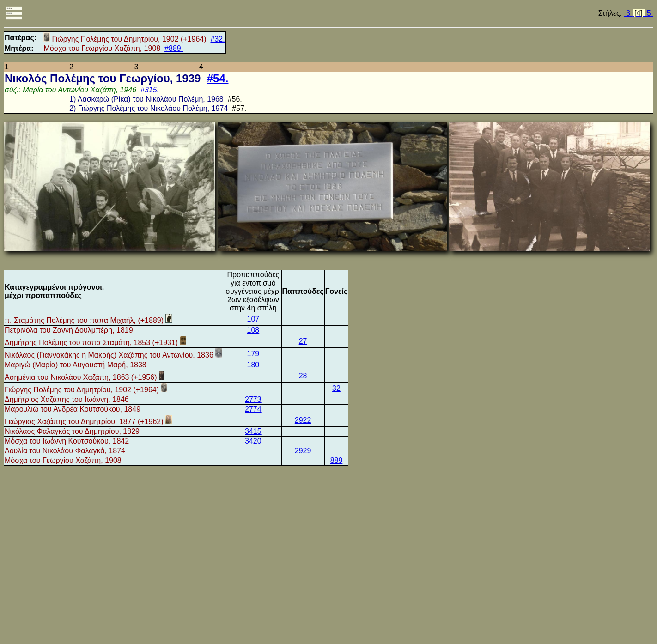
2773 (253, 399)
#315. (150, 90)
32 (336, 388)
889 (337, 460)
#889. (174, 48)
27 (303, 341)
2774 (253, 409)
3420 (253, 441)
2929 (303, 451)
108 (253, 330)
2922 (303, 420)
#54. (218, 78)
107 (253, 319)
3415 (253, 431)
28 (303, 376)
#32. (217, 39)
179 (253, 354)
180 (253, 365)
